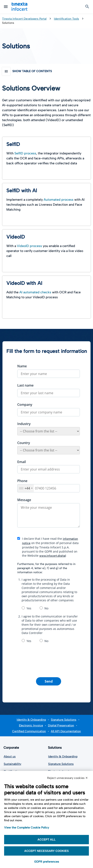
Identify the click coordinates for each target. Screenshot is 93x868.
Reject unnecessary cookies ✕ (67, 778)
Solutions (56, 748)
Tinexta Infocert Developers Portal (24, 19)
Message (24, 500)
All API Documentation (66, 731)
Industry (24, 424)
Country (24, 443)
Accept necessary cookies (46, 851)
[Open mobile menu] (6, 7)
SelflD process (25, 153)
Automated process (59, 200)
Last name (25, 385)
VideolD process (29, 246)
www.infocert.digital (52, 556)
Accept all (46, 839)
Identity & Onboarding (31, 720)
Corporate (12, 748)
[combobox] (26, 488)
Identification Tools (66, 19)
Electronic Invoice (31, 725)
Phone (22, 481)
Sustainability (12, 764)
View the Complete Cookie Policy (27, 828)
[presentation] (49, 659)
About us (10, 756)
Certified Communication (29, 731)
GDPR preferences (47, 862)
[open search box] (87, 7)
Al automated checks (35, 292)
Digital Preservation (61, 725)
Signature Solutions (64, 720)
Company (25, 405)
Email (22, 462)
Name (22, 366)
